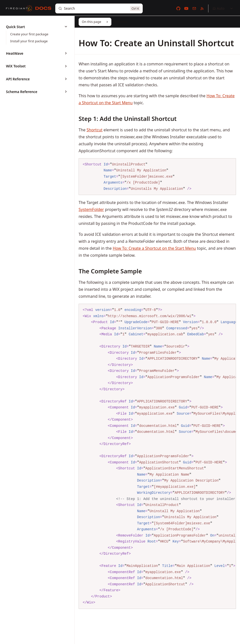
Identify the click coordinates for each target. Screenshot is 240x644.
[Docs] (43, 8)
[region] (157, 456)
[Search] (99, 8)
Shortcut (95, 130)
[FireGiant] (19, 8)
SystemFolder (91, 209)
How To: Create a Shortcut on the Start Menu (154, 248)
